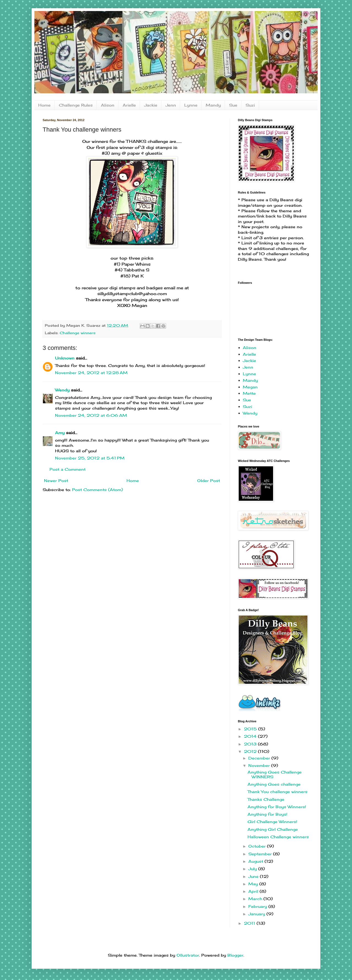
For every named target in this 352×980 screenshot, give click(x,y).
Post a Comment (68, 469)
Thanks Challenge (266, 799)
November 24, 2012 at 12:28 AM (91, 373)
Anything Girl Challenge (273, 829)
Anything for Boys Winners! (277, 807)
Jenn (171, 105)
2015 (251, 729)
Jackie (151, 105)
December (260, 758)
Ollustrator (188, 955)
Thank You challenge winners (277, 792)
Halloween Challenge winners (278, 837)
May (254, 884)
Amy (60, 433)
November (260, 765)
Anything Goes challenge (274, 784)
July (253, 869)
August (256, 861)
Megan (250, 387)
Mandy (213, 105)
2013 (251, 744)
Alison (108, 105)
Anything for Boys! (267, 814)
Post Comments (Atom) (97, 490)
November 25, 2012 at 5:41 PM (90, 458)
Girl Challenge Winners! (272, 822)
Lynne (191, 105)
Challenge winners (78, 333)
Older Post (209, 481)
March (256, 899)
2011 (250, 923)
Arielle (129, 105)
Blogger (235, 955)
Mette (249, 393)
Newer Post (56, 481)
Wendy (62, 390)
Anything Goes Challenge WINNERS (275, 774)
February (258, 906)
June (254, 876)
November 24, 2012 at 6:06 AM (91, 415)
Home (44, 105)
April (254, 891)
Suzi (250, 105)
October (258, 846)
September (261, 854)
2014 (251, 736)
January (257, 914)
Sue (233, 105)
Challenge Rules (76, 105)
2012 (251, 751)
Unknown (65, 358)
